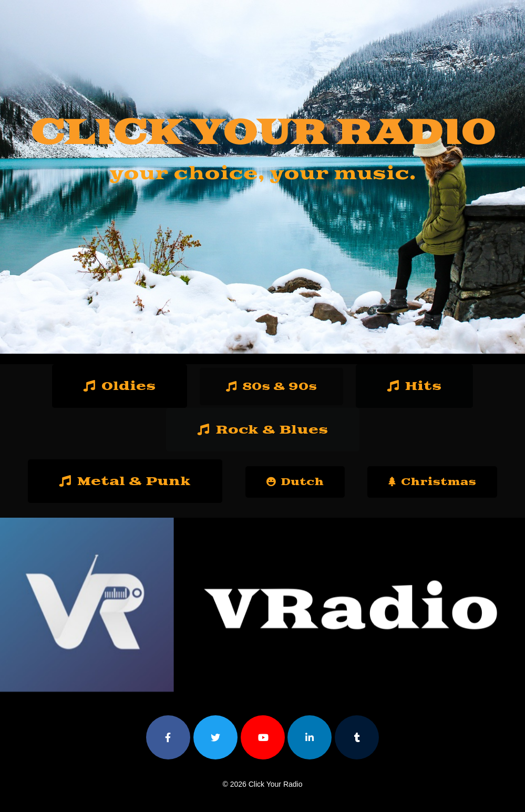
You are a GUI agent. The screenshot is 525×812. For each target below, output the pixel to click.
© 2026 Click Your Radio (263, 784)
